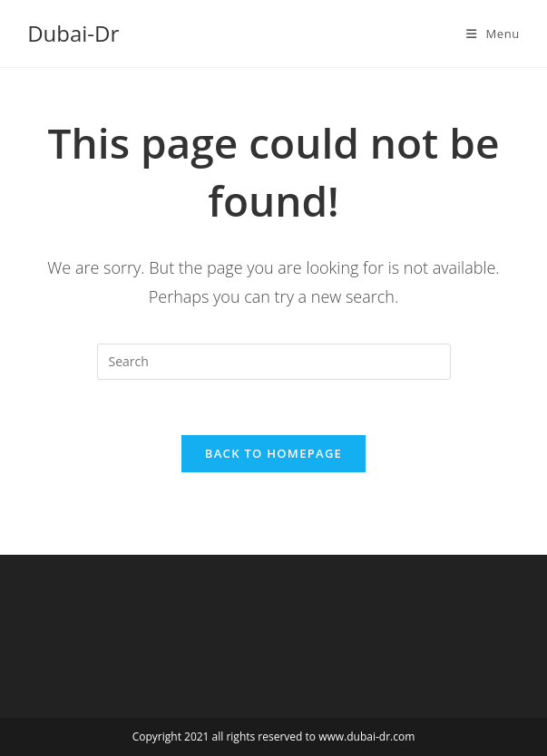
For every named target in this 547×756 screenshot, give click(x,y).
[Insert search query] (274, 362)
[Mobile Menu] (493, 34)
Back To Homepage (273, 453)
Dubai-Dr (73, 33)
